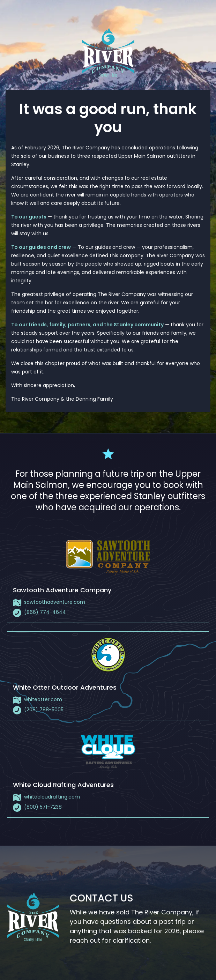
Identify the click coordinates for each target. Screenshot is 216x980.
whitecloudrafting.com (52, 797)
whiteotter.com (43, 699)
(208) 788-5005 (44, 710)
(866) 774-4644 (45, 612)
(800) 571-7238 (43, 807)
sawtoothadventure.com (55, 602)
